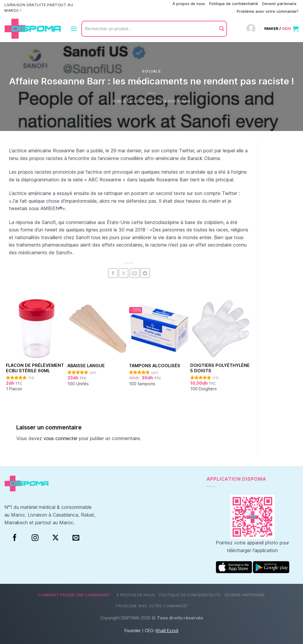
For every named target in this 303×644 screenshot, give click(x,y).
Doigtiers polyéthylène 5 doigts (220, 368)
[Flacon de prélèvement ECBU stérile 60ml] (37, 329)
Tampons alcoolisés (155, 366)
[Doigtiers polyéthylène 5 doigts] (221, 329)
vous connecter (61, 438)
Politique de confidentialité (234, 4)
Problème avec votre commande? (268, 11)
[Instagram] (35, 538)
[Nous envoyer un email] (76, 538)
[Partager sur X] (124, 273)
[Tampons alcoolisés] (160, 329)
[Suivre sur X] (55, 538)
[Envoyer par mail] (134, 273)
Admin (184, 101)
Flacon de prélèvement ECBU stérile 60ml (35, 368)
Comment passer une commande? (138, 4)
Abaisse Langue (86, 366)
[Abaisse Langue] (98, 329)
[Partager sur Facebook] (113, 273)
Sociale (151, 71)
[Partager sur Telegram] (145, 273)
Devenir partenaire (279, 4)
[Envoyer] (222, 29)
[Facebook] (15, 538)
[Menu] (74, 29)
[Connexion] (251, 29)
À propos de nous (189, 4)
